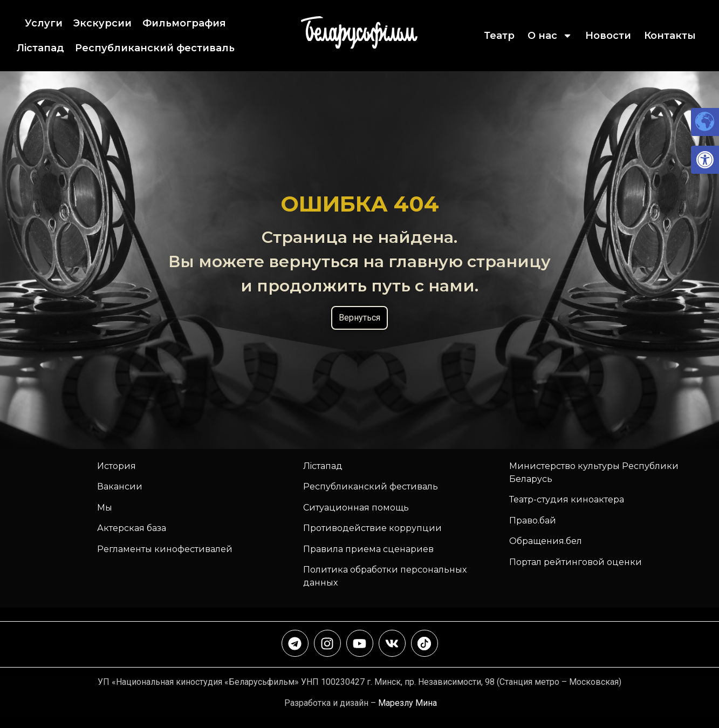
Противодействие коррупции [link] (372, 528)
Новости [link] (608, 36)
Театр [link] (499, 36)
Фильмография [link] (184, 23)
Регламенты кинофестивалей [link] (165, 549)
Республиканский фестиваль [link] (155, 48)
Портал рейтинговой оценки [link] (576, 562)
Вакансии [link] (120, 487)
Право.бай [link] (533, 521)
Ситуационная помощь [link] (356, 508)
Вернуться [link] (359, 318)
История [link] (117, 466)
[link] (705, 160)
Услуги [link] (44, 23)
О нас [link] (550, 36)
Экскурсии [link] (102, 23)
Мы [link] (105, 508)
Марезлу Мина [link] (408, 703)
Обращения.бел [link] (546, 541)
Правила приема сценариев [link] (368, 549)
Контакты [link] (670, 36)
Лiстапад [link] (40, 48)
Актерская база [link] (132, 528)
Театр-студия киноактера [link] (567, 499)
